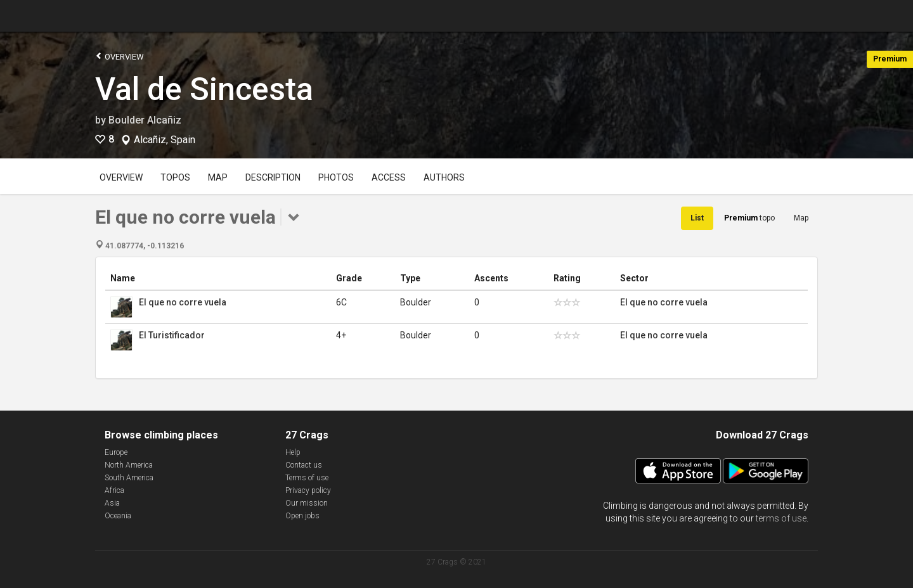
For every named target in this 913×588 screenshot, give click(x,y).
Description (273, 177)
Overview (120, 56)
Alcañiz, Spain (165, 140)
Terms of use (307, 478)
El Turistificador (172, 335)
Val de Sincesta (204, 89)
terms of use (781, 518)
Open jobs (302, 516)
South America (129, 478)
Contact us (304, 465)
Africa (114, 490)
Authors (444, 177)
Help (293, 452)
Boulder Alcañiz (145, 120)
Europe (116, 452)
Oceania (118, 516)
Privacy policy (308, 490)
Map (218, 177)
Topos (175, 177)
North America (129, 465)
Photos (336, 177)
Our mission (307, 503)
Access (389, 177)
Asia (112, 503)
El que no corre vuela (183, 302)
